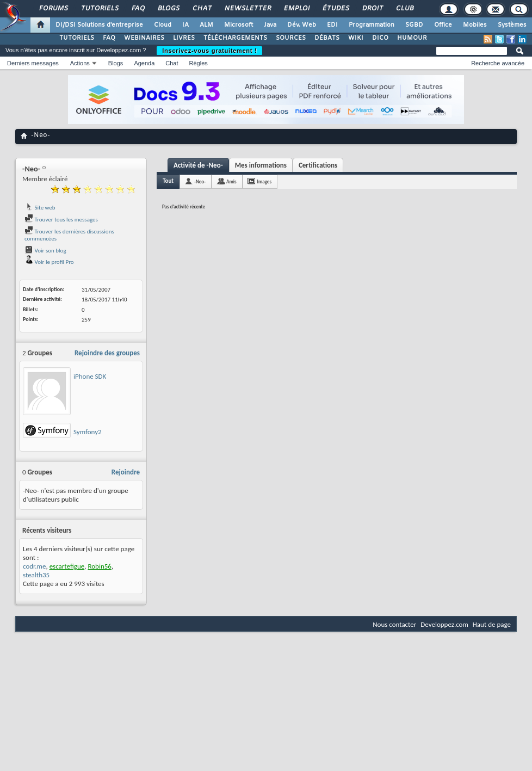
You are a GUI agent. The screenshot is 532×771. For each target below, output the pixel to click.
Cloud (163, 25)
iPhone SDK (90, 376)
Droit (372, 9)
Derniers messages (33, 63)
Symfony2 (88, 432)
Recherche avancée (498, 63)
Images (264, 181)
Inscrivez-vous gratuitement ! (209, 51)
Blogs (168, 9)
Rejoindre (126, 472)
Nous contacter (394, 624)
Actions (80, 63)
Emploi (296, 9)
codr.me (34, 566)
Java (270, 25)
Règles (199, 63)
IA (185, 25)
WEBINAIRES (144, 38)
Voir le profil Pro (49, 262)
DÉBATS (327, 38)
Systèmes (512, 25)
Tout (168, 181)
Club (404, 9)
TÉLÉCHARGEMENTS (235, 38)
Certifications (318, 165)
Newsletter (247, 9)
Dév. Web (302, 25)
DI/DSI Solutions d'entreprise (99, 25)
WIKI (356, 38)
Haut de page (492, 624)
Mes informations (261, 165)
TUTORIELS (77, 38)
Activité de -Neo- (198, 165)
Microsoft (239, 25)
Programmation (372, 25)
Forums (53, 9)
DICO (380, 38)
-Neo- (200, 181)
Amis (231, 181)
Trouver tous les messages (61, 220)
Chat (202, 9)
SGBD (414, 25)
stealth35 (36, 575)
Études (335, 9)
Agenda (144, 63)
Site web (40, 208)
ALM (206, 25)
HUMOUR (412, 38)
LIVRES (184, 38)
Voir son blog (45, 251)
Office (443, 25)
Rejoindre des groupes (107, 353)
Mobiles (475, 25)
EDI (332, 25)
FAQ (138, 9)
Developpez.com (444, 624)
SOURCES (291, 38)
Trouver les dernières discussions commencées (69, 235)
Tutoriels (99, 9)
